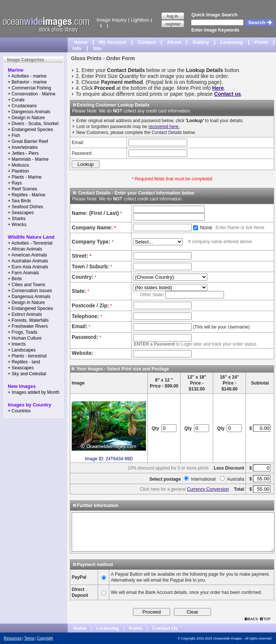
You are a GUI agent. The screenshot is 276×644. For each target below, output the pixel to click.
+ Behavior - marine (27, 82)
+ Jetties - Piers (23, 153)
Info (77, 48)
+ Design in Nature (26, 118)
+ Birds (15, 279)
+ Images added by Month (34, 392)
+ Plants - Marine (25, 177)
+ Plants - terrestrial (27, 356)
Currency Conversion (208, 489)
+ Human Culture (25, 338)
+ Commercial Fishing (29, 88)
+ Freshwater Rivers (28, 326)
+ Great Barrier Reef (28, 141)
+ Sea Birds (19, 201)
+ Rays (15, 183)
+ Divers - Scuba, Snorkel (33, 124)
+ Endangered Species (30, 130)
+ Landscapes (22, 350)
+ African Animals (25, 249)
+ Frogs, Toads (23, 332)
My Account (113, 42)
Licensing (232, 42)
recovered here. (164, 127)
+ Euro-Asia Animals (28, 267)
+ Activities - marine (27, 76)
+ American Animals (27, 255)
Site (97, 48)
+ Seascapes (21, 213)
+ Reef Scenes (22, 189)
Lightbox (140, 20)
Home (81, 42)
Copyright (45, 638)
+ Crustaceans (22, 106)
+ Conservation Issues (30, 291)
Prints (261, 42)
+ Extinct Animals (25, 314)
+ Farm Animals (23, 273)
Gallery (201, 42)
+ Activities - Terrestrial (30, 243)
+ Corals (16, 100)
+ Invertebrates (23, 147)
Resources (13, 638)
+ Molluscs (18, 165)
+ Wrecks (17, 225)
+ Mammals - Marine (28, 159)
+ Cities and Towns (27, 285)
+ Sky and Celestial (27, 374)
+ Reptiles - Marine (27, 195)
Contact (147, 42)
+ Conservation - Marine (32, 94)
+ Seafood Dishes (25, 207)
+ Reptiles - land (24, 362)
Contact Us (165, 628)
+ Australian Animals (28, 261)
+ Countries (19, 411)
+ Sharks (17, 219)
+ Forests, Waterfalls (28, 320)
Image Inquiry (112, 20)
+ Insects (17, 344)
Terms (29, 638)
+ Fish (14, 135)
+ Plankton (18, 171)
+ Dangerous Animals (29, 112)
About (174, 42)
